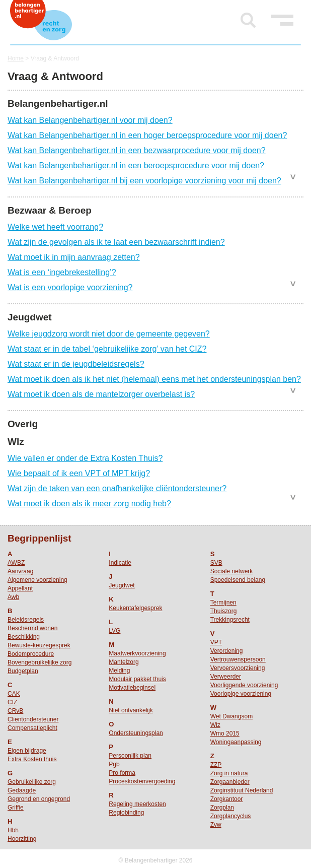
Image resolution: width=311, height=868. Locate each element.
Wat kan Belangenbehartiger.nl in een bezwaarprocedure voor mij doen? (137, 150)
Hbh (13, 830)
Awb (13, 597)
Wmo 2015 (225, 733)
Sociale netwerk (232, 571)
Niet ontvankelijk (131, 710)
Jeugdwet (122, 585)
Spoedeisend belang (238, 580)
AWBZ (16, 563)
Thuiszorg (224, 611)
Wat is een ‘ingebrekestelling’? (62, 272)
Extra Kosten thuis (32, 759)
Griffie (16, 808)
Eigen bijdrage (27, 751)
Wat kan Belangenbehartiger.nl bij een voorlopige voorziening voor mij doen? (144, 181)
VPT (216, 642)
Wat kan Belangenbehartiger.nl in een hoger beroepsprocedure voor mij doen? (147, 135)
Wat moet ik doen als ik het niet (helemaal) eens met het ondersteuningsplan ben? (154, 379)
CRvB (15, 711)
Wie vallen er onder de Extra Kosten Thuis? (85, 458)
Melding (119, 671)
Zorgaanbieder (230, 782)
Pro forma (122, 773)
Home (16, 58)
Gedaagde (22, 790)
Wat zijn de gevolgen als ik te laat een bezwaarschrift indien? (116, 242)
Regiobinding (126, 813)
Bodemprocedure (31, 654)
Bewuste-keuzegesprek (39, 645)
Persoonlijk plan (130, 756)
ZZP (216, 765)
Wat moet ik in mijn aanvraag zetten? (74, 257)
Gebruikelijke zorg (32, 782)
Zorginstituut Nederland (242, 790)
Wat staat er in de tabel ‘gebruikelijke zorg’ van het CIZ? (107, 349)
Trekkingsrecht (230, 620)
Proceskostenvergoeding (142, 781)
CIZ (12, 702)
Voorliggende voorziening (244, 685)
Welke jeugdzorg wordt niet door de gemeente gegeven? (109, 334)
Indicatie (120, 563)
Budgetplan (23, 671)
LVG (114, 631)
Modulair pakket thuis (137, 679)
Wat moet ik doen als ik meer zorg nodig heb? (89, 504)
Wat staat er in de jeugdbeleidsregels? (76, 364)
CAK (14, 694)
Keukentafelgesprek (135, 608)
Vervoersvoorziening (238, 668)
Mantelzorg (124, 662)
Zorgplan (222, 808)
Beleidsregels (26, 620)
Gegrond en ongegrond (39, 799)
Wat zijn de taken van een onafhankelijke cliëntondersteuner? (117, 488)
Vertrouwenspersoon (238, 659)
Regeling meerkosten (137, 804)
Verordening (227, 651)
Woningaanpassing (236, 742)
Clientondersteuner (33, 719)
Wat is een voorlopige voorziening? (70, 287)
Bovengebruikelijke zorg (40, 662)
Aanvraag (20, 571)
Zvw (216, 825)
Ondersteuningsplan (136, 733)
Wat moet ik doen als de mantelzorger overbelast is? (101, 394)
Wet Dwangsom (231, 716)
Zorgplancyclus (231, 816)
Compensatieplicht (32, 728)
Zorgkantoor (227, 799)
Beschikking (24, 637)
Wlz (215, 725)
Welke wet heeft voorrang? (55, 227)
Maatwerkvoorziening (137, 653)
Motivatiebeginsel (132, 688)
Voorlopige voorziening (241, 694)
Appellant (20, 588)
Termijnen (223, 603)
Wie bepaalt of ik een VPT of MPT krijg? (79, 473)
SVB (216, 563)
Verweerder (226, 677)
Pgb (114, 764)
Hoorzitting (22, 839)
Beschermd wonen (32, 628)
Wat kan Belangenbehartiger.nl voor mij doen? (90, 120)
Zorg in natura (229, 773)
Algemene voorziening (37, 580)
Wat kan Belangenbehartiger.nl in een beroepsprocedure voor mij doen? (136, 165)
